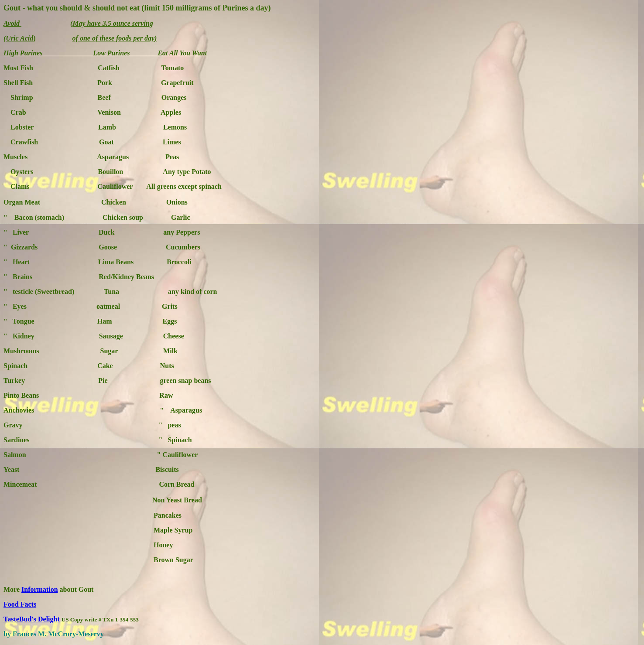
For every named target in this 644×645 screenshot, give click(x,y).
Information (40, 589)
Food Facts (20, 604)
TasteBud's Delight (32, 619)
